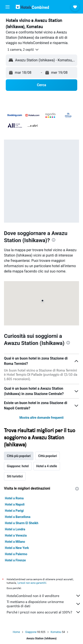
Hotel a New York (17, 548)
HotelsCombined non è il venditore (44, 596)
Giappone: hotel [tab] (18, 466)
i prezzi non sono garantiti (32, 583)
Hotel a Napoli (15, 504)
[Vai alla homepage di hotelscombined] (32, 7)
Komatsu (56, 632)
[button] (8, 7)
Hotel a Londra (15, 529)
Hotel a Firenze (15, 560)
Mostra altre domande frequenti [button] (41, 418)
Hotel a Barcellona (18, 517)
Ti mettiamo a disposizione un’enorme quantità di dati (44, 604)
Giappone (31, 632)
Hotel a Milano (15, 542)
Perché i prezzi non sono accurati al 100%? (44, 612)
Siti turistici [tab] (15, 476)
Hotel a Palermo (16, 554)
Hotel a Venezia (16, 535)
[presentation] (54, 240)
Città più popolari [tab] (19, 456)
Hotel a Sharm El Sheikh (22, 523)
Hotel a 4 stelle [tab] (47, 466)
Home (16, 632)
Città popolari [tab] (47, 456)
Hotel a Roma (14, 498)
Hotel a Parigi (14, 511)
